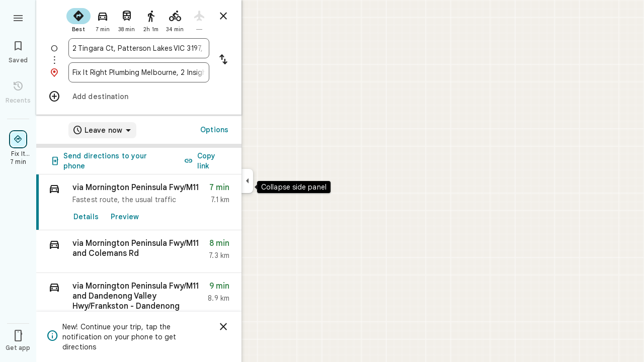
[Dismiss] (223, 327)
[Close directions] (223, 16)
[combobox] (139, 48)
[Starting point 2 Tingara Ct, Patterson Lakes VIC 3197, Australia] (139, 48)
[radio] (78, 19)
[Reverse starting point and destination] (223, 60)
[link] (139, 202)
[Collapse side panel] (247, 181)
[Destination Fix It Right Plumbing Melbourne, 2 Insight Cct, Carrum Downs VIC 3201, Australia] (139, 72)
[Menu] (18, 17)
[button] (139, 252)
